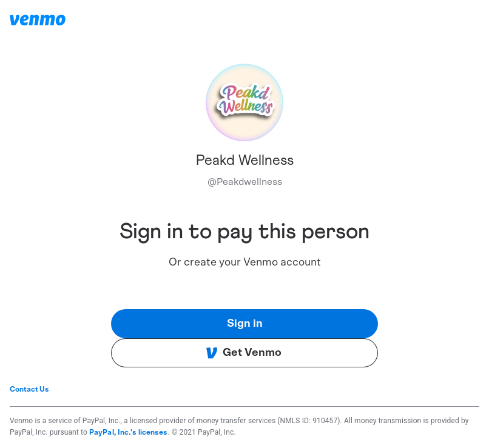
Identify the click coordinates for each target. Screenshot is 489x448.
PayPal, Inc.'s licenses (129, 432)
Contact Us (29, 389)
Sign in (245, 324)
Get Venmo (244, 353)
